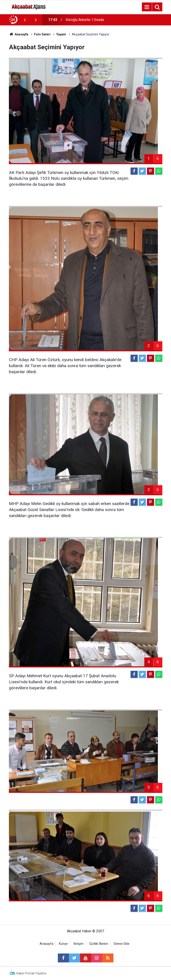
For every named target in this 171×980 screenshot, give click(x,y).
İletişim (78, 944)
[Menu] (147, 7)
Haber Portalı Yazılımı (31, 973)
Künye (63, 944)
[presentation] (25, 20)
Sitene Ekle (122, 944)
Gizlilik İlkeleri (99, 944)
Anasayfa (46, 944)
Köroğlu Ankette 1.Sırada (85, 20)
